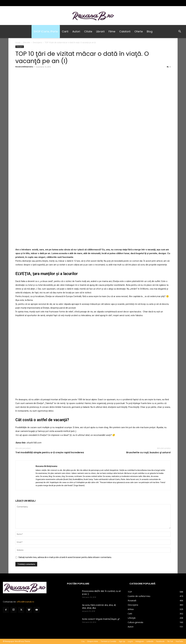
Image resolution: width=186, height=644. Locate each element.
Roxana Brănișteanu (24, 67)
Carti (65, 31)
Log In (130, 641)
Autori (76, 31)
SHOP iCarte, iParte (46, 31)
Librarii (100, 31)
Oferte (139, 31)
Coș (83, 641)
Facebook (160, 641)
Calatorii (125, 31)
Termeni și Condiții (108, 641)
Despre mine (93, 641)
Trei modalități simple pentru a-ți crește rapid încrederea (50, 453)
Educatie (27, 42)
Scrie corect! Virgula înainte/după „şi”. (101, 619)
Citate (88, 31)
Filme (112, 31)
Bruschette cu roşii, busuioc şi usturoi (148, 453)
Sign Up (122, 641)
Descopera (37, 42)
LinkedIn (150, 641)
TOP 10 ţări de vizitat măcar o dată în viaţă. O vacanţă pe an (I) (82, 57)
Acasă (18, 42)
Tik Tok (170, 641)
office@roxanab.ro (25, 602)
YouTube (179, 641)
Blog (150, 31)
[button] (180, 32)
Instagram (140, 641)
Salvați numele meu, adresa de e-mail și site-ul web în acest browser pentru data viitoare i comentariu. (65, 557)
